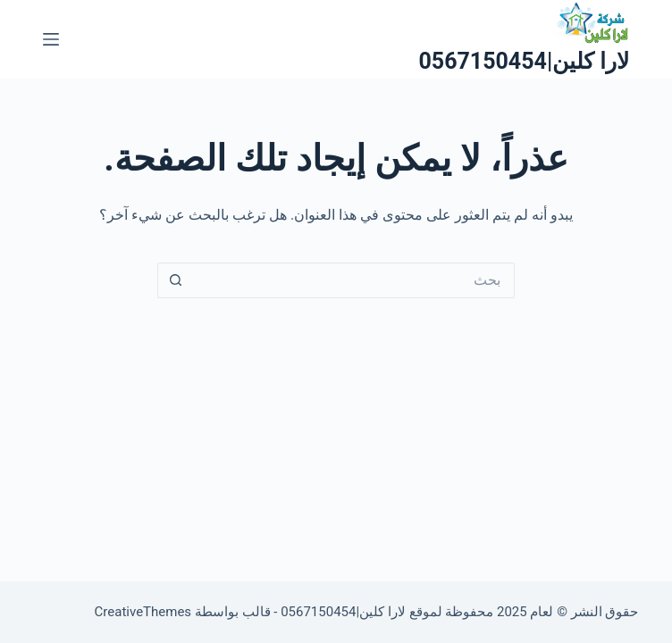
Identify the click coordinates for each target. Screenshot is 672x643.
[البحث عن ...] (354, 280)
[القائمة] (51, 39)
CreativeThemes (143, 612)
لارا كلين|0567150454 (524, 61)
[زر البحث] (175, 280)
